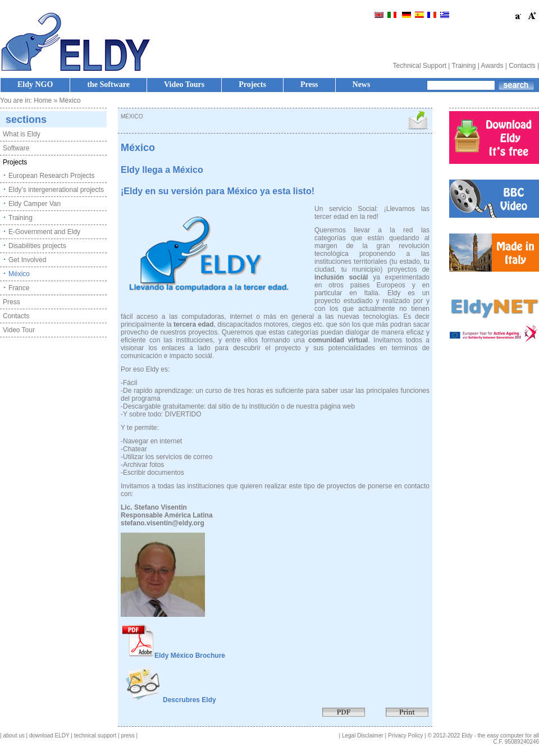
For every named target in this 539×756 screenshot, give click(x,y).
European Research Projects (51, 176)
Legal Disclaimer (363, 736)
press (127, 736)
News (362, 84)
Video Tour (19, 330)
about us (13, 736)
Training (464, 66)
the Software (108, 84)
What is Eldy (22, 134)
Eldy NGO (35, 84)
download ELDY (49, 736)
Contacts (522, 66)
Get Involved (27, 260)
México (19, 274)
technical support (95, 736)
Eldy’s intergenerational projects (56, 190)
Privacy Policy (405, 736)
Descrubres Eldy (189, 700)
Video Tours (184, 84)
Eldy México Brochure (190, 656)
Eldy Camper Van (35, 204)
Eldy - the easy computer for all (500, 736)
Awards (492, 66)
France (19, 288)
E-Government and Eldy (44, 232)
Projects (252, 84)
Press (309, 84)
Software (16, 148)
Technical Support (420, 66)
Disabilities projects (37, 246)
